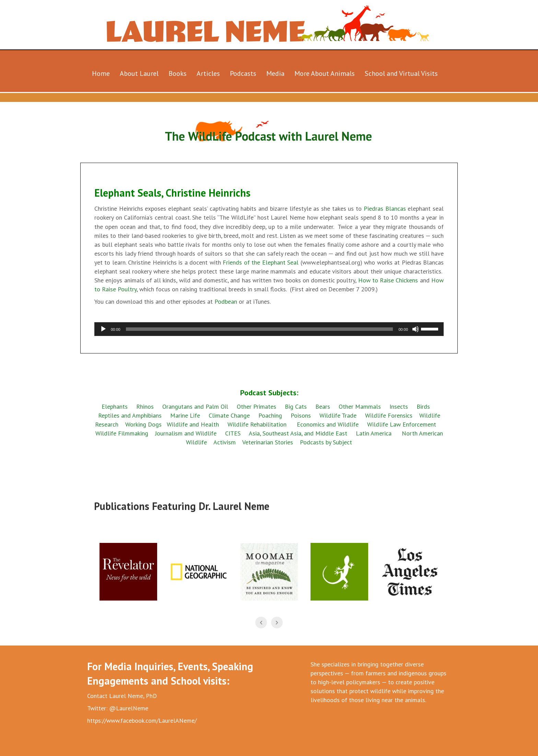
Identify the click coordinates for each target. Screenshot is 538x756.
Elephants (115, 406)
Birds (423, 406)
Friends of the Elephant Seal (261, 262)
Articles (208, 73)
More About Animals (325, 73)
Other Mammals (360, 406)
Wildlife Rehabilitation (257, 424)
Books (178, 73)
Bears (323, 406)
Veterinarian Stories (268, 442)
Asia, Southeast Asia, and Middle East (298, 433)
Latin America (374, 433)
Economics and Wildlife (328, 424)
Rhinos (145, 406)
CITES (233, 433)
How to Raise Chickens (388, 280)
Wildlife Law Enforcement (402, 424)
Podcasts (243, 73)
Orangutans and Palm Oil (195, 406)
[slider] (260, 329)
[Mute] (416, 329)
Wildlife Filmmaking (122, 433)
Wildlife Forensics (389, 415)
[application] (269, 329)
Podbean (227, 301)
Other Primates (256, 406)
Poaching (270, 415)
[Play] (103, 329)
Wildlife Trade (338, 415)
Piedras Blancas (385, 208)
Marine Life (185, 415)
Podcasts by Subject (326, 442)
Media (275, 73)
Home (101, 73)
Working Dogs (143, 424)
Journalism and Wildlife (186, 433)
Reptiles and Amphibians (131, 415)
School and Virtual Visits (401, 73)
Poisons (301, 415)
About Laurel (139, 73)
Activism (225, 442)
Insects (399, 406)
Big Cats (296, 406)
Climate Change (229, 415)
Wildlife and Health (193, 424)
